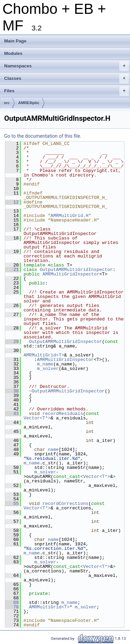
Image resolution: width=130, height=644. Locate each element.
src (7, 103)
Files (67, 91)
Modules (13, 53)
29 (12, 342)
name (53, 450)
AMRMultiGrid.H (70, 216)
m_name (45, 364)
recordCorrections (65, 504)
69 (12, 602)
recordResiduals (63, 414)
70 (12, 607)
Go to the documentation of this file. (43, 136)
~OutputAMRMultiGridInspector (67, 391)
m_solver (48, 369)
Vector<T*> (37, 418)
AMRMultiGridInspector (71, 274)
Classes (67, 79)
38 (12, 391)
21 (12, 270)
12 (12, 202)
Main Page (15, 41)
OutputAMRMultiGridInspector (76, 270)
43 (12, 414)
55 (12, 504)
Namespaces (67, 66)
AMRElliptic (29, 103)
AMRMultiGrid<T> (44, 355)
